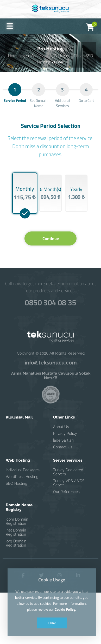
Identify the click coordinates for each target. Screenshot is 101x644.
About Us (61, 478)
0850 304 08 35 (51, 352)
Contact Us (63, 498)
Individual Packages (23, 521)
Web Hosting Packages (51, 55)
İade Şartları (63, 492)
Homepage (19, 55)
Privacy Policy (65, 485)
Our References (66, 543)
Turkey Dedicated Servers (68, 523)
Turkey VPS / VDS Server (69, 534)
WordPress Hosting (22, 528)
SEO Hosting (17, 535)
